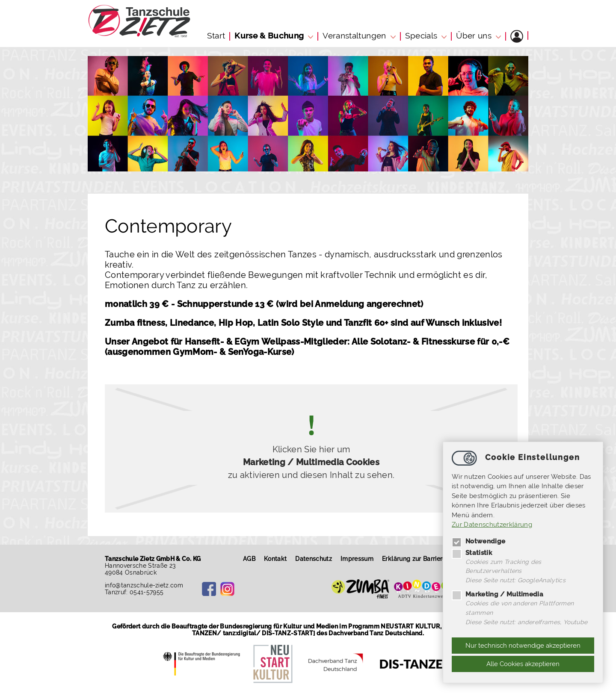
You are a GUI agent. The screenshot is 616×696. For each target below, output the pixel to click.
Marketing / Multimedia (498, 593)
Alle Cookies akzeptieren (523, 664)
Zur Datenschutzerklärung (492, 523)
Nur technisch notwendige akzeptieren (523, 646)
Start (216, 35)
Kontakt (277, 559)
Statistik (472, 551)
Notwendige (478, 539)
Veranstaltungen (354, 35)
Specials (421, 35)
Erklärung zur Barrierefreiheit (426, 559)
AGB (251, 559)
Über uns (474, 35)
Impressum (359, 559)
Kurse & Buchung (269, 35)
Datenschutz (316, 559)
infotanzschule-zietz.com (144, 585)
